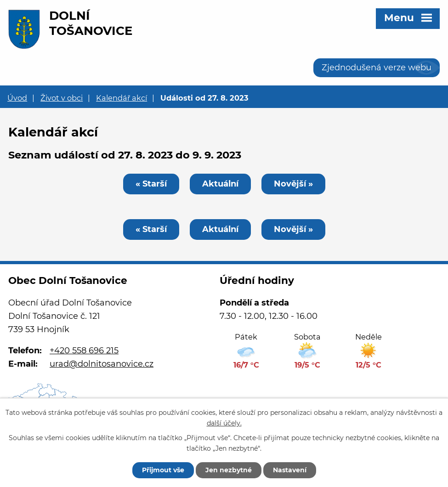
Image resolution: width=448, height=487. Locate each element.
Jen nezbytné (229, 470)
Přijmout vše (163, 470)
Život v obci (62, 98)
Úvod (17, 98)
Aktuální (220, 184)
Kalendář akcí (122, 98)
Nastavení (290, 470)
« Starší (151, 184)
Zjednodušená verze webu (377, 68)
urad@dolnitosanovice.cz (102, 364)
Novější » (293, 184)
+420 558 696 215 (84, 351)
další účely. (224, 423)
